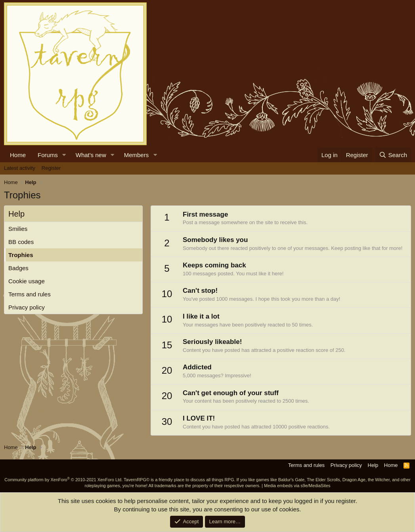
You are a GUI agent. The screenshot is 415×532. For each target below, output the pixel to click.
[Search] (393, 155)
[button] (64, 155)
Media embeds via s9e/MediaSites (297, 486)
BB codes (21, 242)
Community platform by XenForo (63, 480)
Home (18, 155)
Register (51, 168)
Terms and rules (30, 294)
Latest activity (20, 168)
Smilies (18, 229)
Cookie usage (27, 281)
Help (373, 465)
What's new (91, 155)
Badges (18, 268)
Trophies (21, 255)
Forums (48, 155)
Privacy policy (27, 307)
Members (137, 155)
